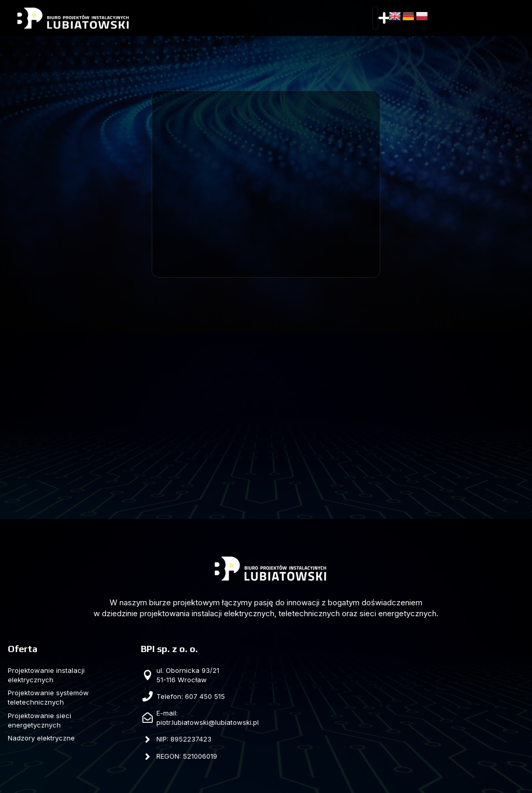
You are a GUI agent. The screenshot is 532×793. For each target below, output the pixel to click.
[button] (384, 18)
